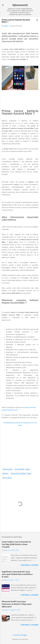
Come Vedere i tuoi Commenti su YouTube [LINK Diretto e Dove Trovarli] (16, 544)
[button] (37, 20)
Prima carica (7, 478)
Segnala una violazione (20, 639)
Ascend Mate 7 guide (22, 469)
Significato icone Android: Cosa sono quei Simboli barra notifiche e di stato (17, 574)
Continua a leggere (29, 565)
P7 (17, 410)
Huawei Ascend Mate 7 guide (21, 474)
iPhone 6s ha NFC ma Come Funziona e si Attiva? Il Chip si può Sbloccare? (17, 604)
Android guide (7, 469)
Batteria (5, 474)
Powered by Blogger (20, 635)
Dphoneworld (20, 5)
